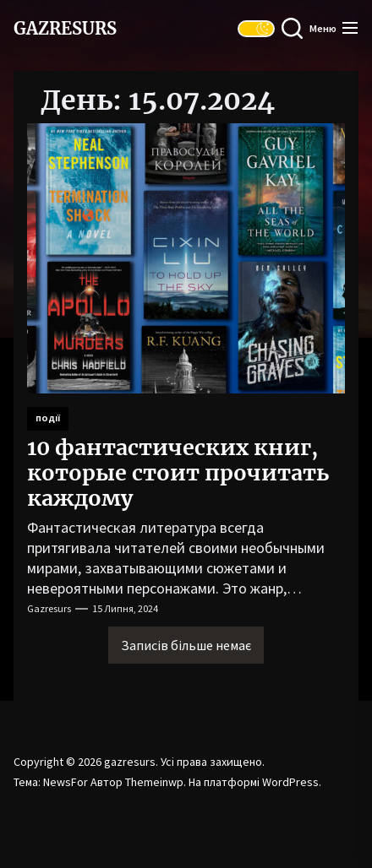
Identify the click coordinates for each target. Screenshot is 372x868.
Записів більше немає (186, 645)
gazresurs (65, 29)
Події (48, 418)
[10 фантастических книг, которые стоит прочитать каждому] (186, 258)
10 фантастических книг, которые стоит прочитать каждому (178, 473)
